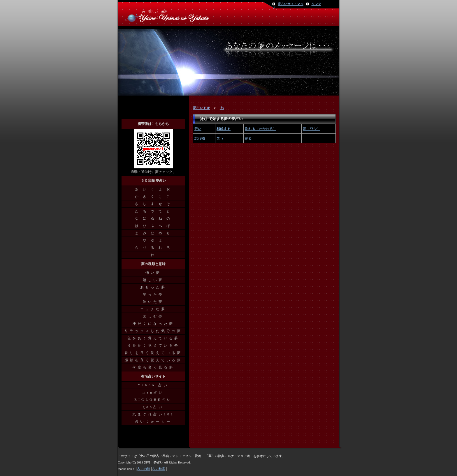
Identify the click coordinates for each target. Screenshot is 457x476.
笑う (220, 138)
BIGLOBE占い (153, 400)
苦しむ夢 (153, 316)
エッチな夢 (153, 309)
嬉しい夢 (153, 280)
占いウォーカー (153, 422)
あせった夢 (153, 287)
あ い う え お (153, 189)
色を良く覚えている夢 (153, 338)
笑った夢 (153, 295)
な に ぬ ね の (153, 218)
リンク (316, 4)
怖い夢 (153, 273)
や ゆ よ (153, 240)
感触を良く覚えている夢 (153, 360)
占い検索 (159, 469)
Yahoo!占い (153, 385)
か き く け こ (153, 197)
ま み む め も (153, 233)
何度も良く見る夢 (153, 367)
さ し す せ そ (153, 204)
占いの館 (144, 469)
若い (198, 129)
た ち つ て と (153, 211)
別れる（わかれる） (261, 129)
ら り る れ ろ (153, 248)
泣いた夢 (153, 302)
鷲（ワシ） (312, 129)
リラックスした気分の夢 (153, 331)
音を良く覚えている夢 (153, 345)
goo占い (153, 407)
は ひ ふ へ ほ (153, 226)
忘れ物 (200, 138)
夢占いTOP (201, 108)
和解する (224, 129)
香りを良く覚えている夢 (153, 353)
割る (248, 138)
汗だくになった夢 (153, 324)
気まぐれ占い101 (153, 414)
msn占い (153, 392)
